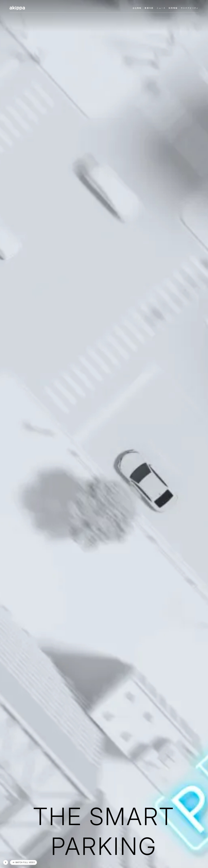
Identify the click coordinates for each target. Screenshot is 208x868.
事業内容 (149, 8)
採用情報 (173, 8)
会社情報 (137, 8)
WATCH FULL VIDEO (25, 862)
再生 (6, 862)
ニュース (161, 8)
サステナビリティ (190, 8)
